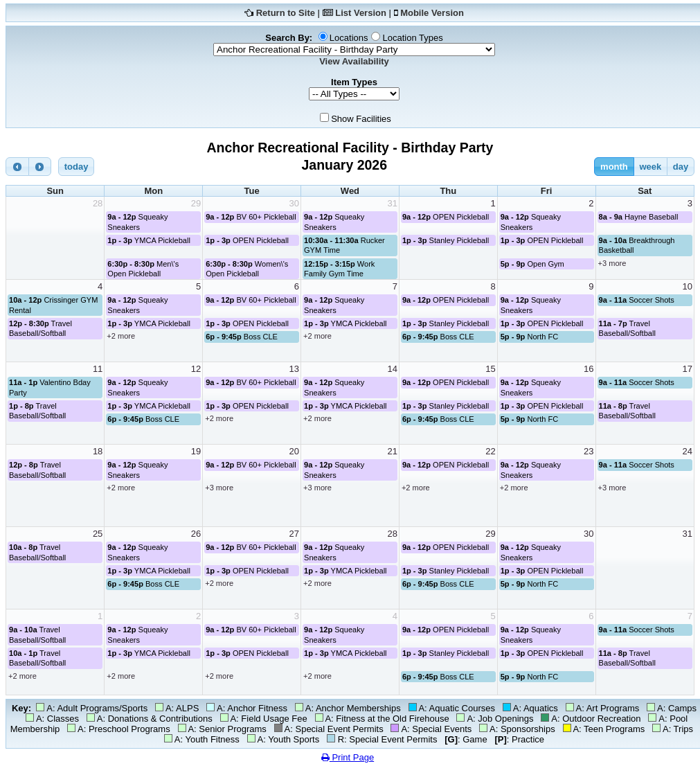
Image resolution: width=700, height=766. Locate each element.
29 (196, 203)
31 (392, 203)
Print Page (348, 757)
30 (294, 203)
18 (98, 451)
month (614, 167)
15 (490, 369)
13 (294, 369)
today (77, 167)
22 (490, 451)
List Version (361, 13)
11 (98, 369)
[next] (40, 167)
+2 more (121, 336)
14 (392, 369)
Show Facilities (361, 119)
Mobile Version (432, 13)
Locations (349, 38)
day (681, 167)
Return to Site (286, 13)
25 (98, 534)
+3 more (612, 263)
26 (196, 534)
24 (688, 451)
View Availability (354, 61)
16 (589, 369)
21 (392, 451)
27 (294, 534)
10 (688, 286)
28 (98, 203)
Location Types (412, 38)
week (650, 167)
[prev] (17, 167)
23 (589, 451)
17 (688, 369)
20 (294, 451)
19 (196, 451)
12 (196, 369)
